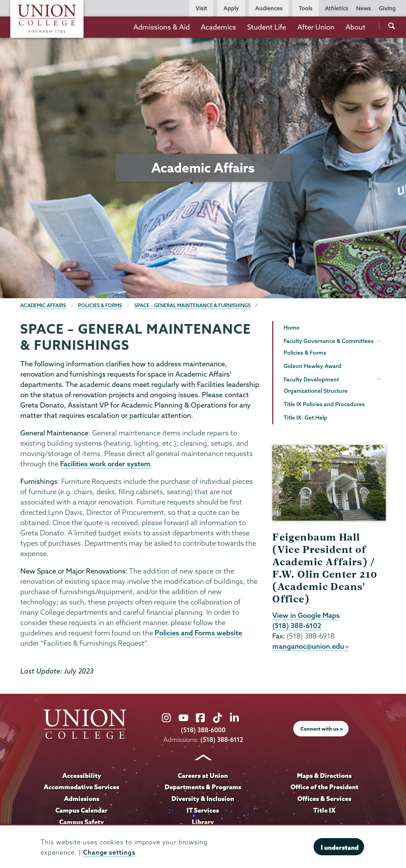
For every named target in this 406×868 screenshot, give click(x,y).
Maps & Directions (325, 776)
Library (203, 822)
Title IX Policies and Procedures (324, 404)
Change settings (109, 852)
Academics (218, 27)
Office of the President (325, 788)
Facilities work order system (105, 464)
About (355, 27)
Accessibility (81, 776)
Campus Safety (81, 822)
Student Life (267, 27)
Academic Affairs (43, 305)
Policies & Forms (100, 305)
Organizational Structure (316, 391)
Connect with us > (322, 730)
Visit (201, 8)
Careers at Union (203, 776)
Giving (387, 8)
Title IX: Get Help (305, 418)
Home (292, 327)
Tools (306, 8)
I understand (340, 847)
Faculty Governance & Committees (329, 341)
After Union (316, 27)
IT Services (203, 811)
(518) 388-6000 (203, 731)
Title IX (324, 811)
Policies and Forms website (198, 633)
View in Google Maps (306, 615)
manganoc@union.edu (311, 647)
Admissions (81, 799)
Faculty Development (311, 379)
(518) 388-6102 (297, 626)
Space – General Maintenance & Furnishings (193, 305)
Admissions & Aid (162, 27)
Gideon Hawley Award (312, 366)
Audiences (269, 8)
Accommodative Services (82, 788)
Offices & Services (325, 799)
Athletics (337, 8)
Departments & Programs (203, 788)
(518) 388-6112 (222, 740)
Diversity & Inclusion (203, 799)
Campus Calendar (81, 811)
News (364, 8)
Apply (231, 8)
